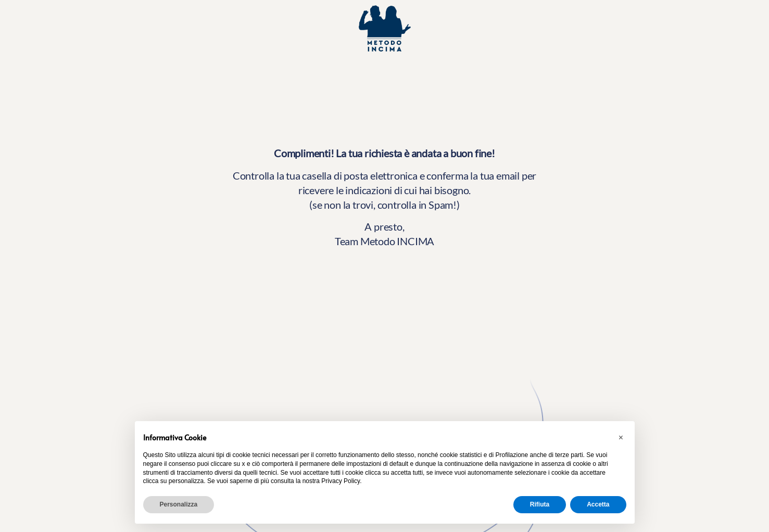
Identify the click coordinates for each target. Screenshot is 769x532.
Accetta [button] (598, 504)
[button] (621, 438)
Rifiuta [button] (540, 504)
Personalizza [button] (179, 504)
